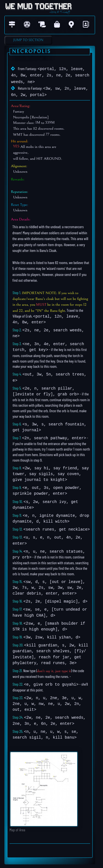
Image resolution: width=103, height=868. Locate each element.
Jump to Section (28, 40)
